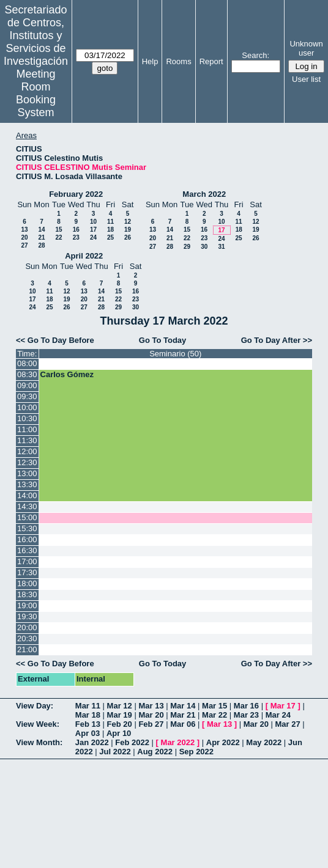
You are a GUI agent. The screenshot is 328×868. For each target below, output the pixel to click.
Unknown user (306, 48)
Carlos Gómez (67, 374)
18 (110, 230)
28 (41, 245)
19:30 (27, 616)
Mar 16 (246, 706)
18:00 (27, 583)
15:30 (27, 528)
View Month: (39, 742)
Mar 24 (278, 715)
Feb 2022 (132, 742)
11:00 (27, 429)
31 (221, 247)
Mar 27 (288, 724)
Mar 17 (283, 706)
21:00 (27, 649)
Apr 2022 (223, 742)
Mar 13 (151, 706)
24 (93, 237)
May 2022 (264, 742)
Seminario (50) (175, 354)
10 (93, 222)
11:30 (27, 440)
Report (211, 61)
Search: (255, 55)
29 (187, 247)
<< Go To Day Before (55, 340)
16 (76, 230)
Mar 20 (151, 715)
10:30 (27, 418)
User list (306, 79)
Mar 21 (183, 715)
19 (128, 230)
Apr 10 (119, 733)
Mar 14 (183, 706)
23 (76, 237)
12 (128, 222)
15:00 (27, 517)
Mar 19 (120, 715)
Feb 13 (88, 724)
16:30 (27, 550)
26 (128, 237)
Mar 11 (88, 706)
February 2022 (76, 194)
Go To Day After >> (277, 340)
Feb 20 (120, 724)
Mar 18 (88, 715)
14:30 (27, 506)
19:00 (27, 605)
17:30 (27, 572)
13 (24, 230)
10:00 (27, 407)
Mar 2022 (178, 742)
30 (204, 247)
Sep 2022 (196, 752)
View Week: (38, 724)
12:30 (27, 462)
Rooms (178, 61)
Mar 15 (214, 706)
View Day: (35, 706)
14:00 (27, 495)
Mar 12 (120, 706)
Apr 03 (88, 733)
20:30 (27, 638)
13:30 (27, 484)
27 (24, 245)
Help (150, 61)
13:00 (27, 473)
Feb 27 (151, 724)
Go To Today (163, 340)
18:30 (27, 594)
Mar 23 (246, 715)
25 (110, 237)
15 (58, 230)
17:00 (27, 561)
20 (24, 237)
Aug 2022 (155, 752)
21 (41, 237)
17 (93, 230)
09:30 (27, 396)
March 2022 (204, 194)
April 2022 (84, 256)
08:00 (27, 363)
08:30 (27, 374)
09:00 (27, 385)
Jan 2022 (92, 742)
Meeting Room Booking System (36, 93)
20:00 (27, 627)
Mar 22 (214, 715)
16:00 (27, 539)
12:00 (27, 451)
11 (110, 222)
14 (41, 230)
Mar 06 (183, 724)
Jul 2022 (115, 752)
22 (58, 237)
